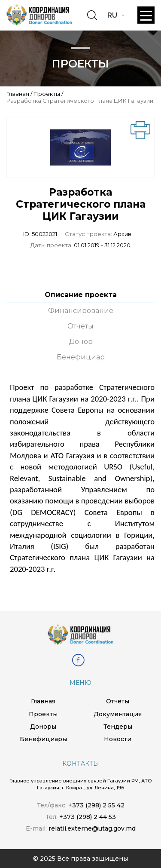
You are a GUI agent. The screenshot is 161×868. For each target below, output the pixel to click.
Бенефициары (43, 739)
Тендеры (118, 727)
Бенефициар (81, 357)
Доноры (43, 727)
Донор (81, 342)
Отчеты (80, 326)
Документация (118, 714)
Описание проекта (81, 295)
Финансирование (81, 311)
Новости (118, 739)
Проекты (47, 94)
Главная (18, 94)
